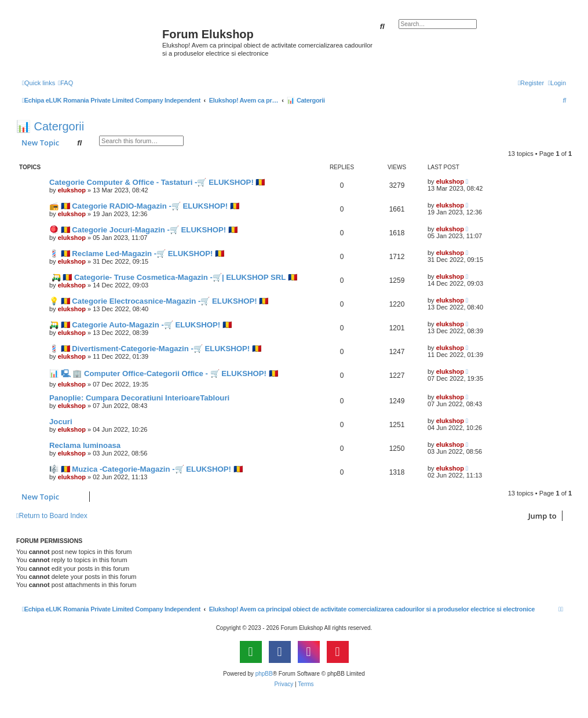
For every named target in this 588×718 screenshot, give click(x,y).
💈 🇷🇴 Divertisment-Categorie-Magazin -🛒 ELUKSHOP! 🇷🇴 (155, 349)
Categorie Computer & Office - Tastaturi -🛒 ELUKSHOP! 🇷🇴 (157, 182)
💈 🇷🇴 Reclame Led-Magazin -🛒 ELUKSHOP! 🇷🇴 (137, 254)
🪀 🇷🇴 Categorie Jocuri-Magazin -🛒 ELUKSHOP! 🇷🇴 (143, 230)
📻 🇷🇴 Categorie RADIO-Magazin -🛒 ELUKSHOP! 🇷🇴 (144, 206)
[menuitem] (65, 83)
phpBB (264, 674)
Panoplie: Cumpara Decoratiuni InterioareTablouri (139, 398)
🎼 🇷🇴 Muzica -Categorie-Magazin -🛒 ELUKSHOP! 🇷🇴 (146, 469)
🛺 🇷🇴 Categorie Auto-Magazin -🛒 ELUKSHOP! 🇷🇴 (140, 325)
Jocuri (61, 422)
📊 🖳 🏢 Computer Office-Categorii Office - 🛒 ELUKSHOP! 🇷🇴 (164, 373)
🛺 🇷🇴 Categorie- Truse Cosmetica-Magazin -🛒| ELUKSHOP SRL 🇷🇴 (173, 277)
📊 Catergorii (50, 126)
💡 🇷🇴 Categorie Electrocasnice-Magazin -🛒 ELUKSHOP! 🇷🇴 (159, 301)
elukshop (72, 190)
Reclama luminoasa (85, 445)
